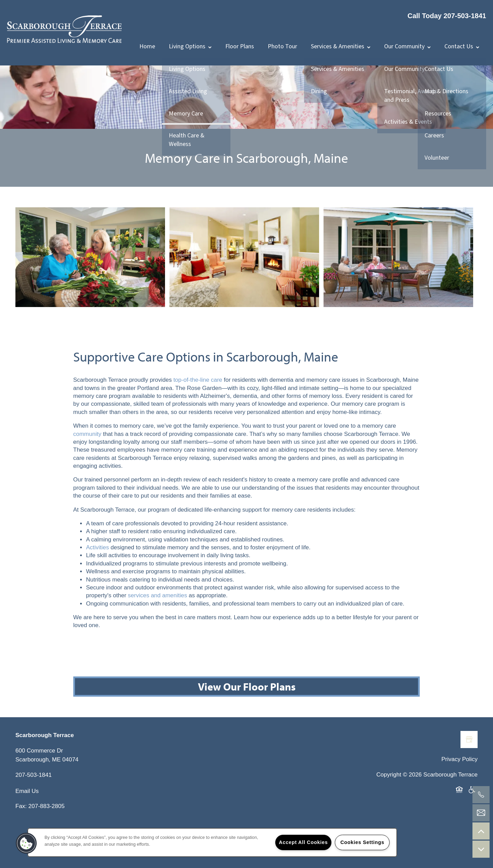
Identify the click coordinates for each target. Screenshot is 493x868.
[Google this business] (469, 770)
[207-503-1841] (481, 795)
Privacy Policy (459, 790)
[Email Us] (481, 813)
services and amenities (158, 626)
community (87, 464)
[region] (212, 842)
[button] (26, 843)
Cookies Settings (362, 842)
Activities (97, 578)
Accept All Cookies (304, 842)
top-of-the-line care (198, 411)
